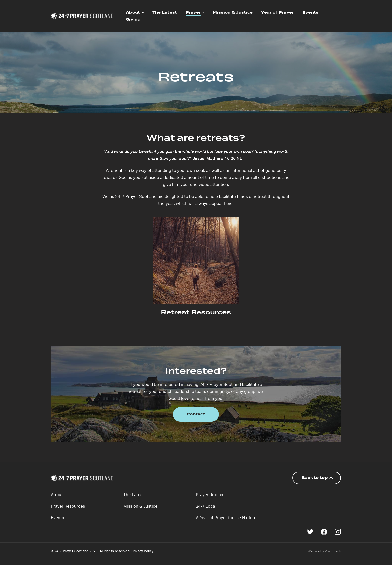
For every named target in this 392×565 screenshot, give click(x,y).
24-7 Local (206, 506)
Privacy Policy (143, 551)
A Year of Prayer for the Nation (225, 518)
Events (311, 12)
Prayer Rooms (210, 495)
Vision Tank (333, 551)
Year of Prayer (277, 12)
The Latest (165, 12)
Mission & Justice (233, 12)
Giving (133, 19)
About (133, 12)
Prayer (193, 12)
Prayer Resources (68, 506)
